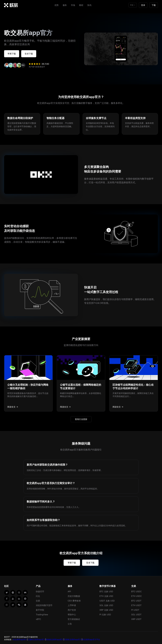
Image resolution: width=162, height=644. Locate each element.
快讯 (89, 5)
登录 (143, 5)
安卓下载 (34, 53)
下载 (154, 5)
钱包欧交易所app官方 (55, 639)
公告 (70, 623)
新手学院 (40, 609)
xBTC (38, 618)
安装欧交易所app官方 (73, 639)
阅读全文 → (13, 406)
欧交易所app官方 (20, 639)
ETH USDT (136, 604)
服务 (65, 5)
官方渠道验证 (74, 618)
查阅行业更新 (81, 418)
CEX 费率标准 (74, 600)
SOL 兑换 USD (106, 604)
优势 (57, 5)
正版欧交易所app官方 (37, 639)
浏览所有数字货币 (44, 604)
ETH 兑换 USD (106, 595)
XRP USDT (136, 618)
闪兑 (38, 595)
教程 (81, 5)
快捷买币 (40, 591)
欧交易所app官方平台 (91, 639)
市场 (73, 5)
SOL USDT (136, 614)
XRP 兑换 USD (106, 609)
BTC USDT (136, 600)
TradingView (42, 614)
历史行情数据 (74, 595)
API (69, 591)
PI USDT (135, 609)
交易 (38, 600)
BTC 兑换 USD (106, 591)
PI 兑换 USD (105, 614)
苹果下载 (13, 53)
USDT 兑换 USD (107, 600)
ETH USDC (137, 595)
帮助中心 (72, 614)
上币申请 (72, 604)
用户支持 (72, 609)
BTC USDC (136, 591)
